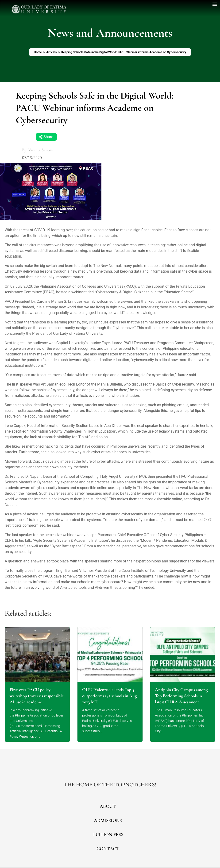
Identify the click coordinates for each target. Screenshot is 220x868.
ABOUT (108, 806)
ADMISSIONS (108, 820)
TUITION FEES (108, 835)
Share (48, 137)
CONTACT (108, 849)
